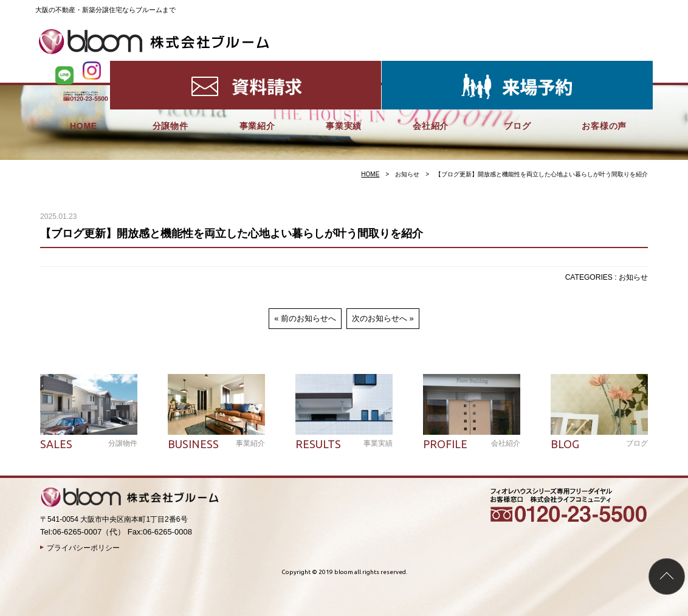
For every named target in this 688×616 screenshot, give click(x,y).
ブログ (517, 67)
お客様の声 (604, 67)
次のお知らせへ (380, 318)
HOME (84, 67)
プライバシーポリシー (83, 548)
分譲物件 (170, 67)
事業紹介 (257, 67)
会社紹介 (431, 67)
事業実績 (344, 67)
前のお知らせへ (308, 318)
